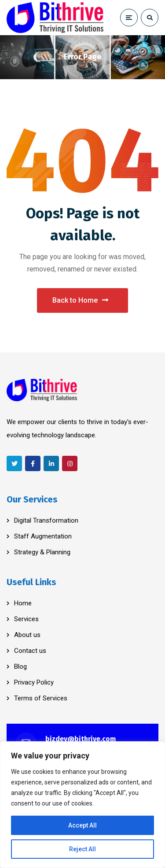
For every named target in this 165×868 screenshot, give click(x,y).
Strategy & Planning (42, 552)
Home (23, 603)
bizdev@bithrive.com (81, 739)
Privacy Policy (34, 682)
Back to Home (80, 300)
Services (26, 619)
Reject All (82, 849)
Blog (20, 667)
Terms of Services (41, 698)
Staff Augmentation (43, 536)
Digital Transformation (46, 520)
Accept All (82, 825)
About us (27, 635)
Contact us (30, 651)
